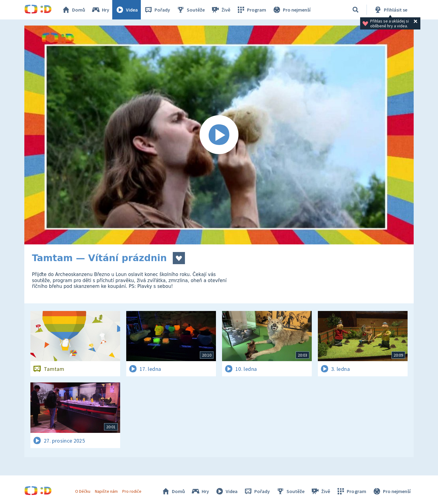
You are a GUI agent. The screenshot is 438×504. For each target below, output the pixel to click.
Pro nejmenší (291, 10)
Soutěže (190, 10)
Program (251, 10)
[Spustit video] (219, 135)
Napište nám (106, 491)
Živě (221, 10)
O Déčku (83, 491)
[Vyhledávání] (356, 10)
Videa (127, 10)
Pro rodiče (132, 491)
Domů (73, 10)
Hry (100, 10)
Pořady (157, 10)
